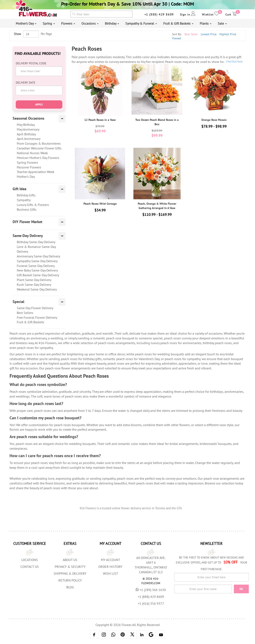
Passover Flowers (29, 167)
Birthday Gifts (26, 195)
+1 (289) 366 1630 (151, 590)
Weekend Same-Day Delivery (37, 289)
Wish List (111, 573)
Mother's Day (26, 23)
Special (18, 302)
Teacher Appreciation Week (36, 172)
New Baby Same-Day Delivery (37, 270)
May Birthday (26, 125)
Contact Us (30, 567)
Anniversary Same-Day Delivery (38, 256)
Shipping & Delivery (70, 573)
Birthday (112, 23)
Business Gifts (27, 209)
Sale (222, 23)
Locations (30, 560)
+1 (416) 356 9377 (151, 603)
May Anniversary (28, 129)
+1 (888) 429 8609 (159, 14)
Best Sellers (25, 313)
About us (70, 560)
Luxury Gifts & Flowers (33, 205)
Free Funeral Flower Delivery (37, 317)
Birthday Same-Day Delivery (36, 242)
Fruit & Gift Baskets (178, 23)
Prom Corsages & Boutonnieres (39, 143)
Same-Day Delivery (28, 236)
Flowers (68, 23)
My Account (111, 560)
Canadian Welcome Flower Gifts (39, 148)
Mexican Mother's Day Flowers (38, 158)
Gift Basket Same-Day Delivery (38, 275)
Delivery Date (26, 83)
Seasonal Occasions (28, 118)
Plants (206, 23)
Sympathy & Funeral (141, 23)
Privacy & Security (70, 567)
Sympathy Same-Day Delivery (37, 261)
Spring (49, 23)
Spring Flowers (27, 162)
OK (241, 589)
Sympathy (24, 200)
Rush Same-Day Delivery (34, 285)
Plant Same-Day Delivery (34, 280)
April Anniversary (29, 139)
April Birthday (26, 134)
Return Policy (70, 580)
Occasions (90, 23)
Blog (70, 587)
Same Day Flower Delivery (35, 308)
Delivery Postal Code (31, 63)
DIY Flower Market (27, 222)
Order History (110, 567)
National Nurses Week (32, 153)
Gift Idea (19, 189)
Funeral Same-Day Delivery (36, 266)
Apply (39, 105)
